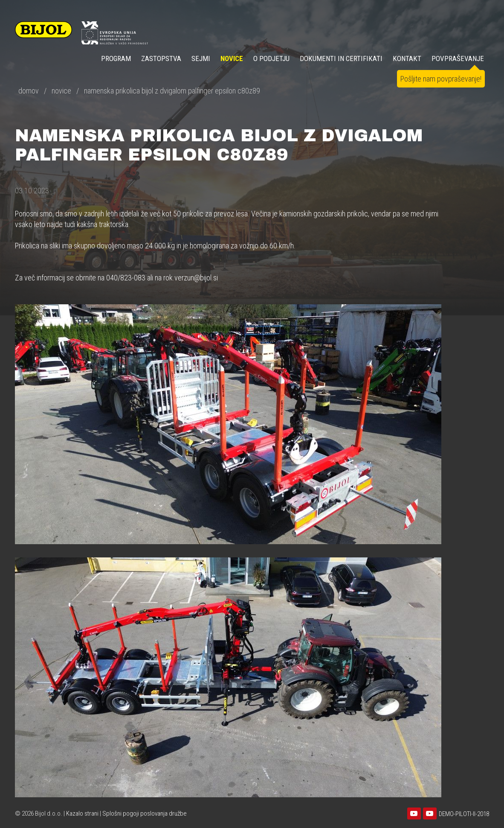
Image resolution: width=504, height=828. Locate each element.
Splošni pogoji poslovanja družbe (145, 813)
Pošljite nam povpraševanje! (441, 79)
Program (116, 58)
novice (61, 91)
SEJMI (201, 58)
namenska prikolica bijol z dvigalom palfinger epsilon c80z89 (172, 91)
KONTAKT (407, 58)
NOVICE (232, 58)
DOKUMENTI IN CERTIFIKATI (341, 58)
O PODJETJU (271, 58)
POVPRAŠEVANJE (458, 58)
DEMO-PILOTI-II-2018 (464, 814)
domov (29, 91)
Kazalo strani (82, 813)
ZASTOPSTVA (161, 58)
